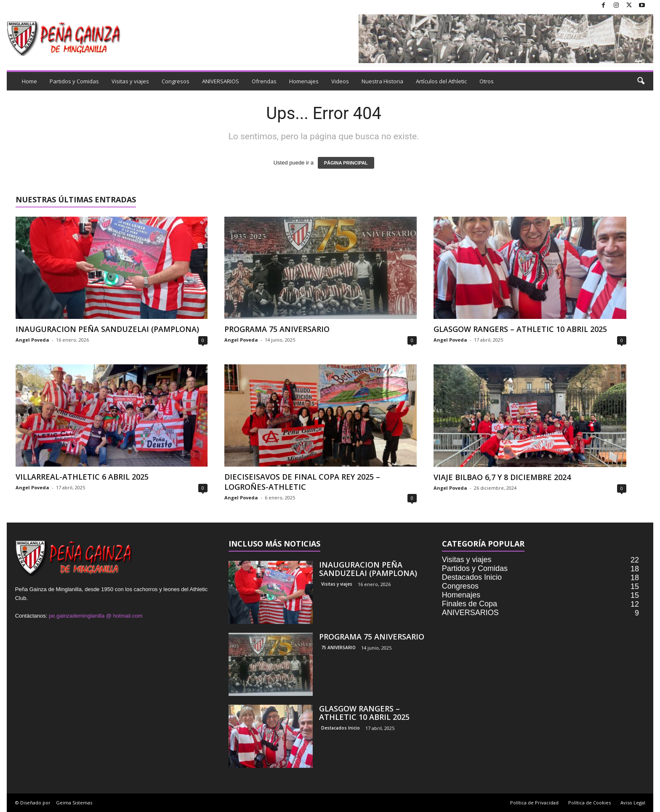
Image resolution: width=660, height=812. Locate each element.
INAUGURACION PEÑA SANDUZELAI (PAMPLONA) (107, 329)
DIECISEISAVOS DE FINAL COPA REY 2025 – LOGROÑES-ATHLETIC (302, 482)
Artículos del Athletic (441, 81)
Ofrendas (264, 81)
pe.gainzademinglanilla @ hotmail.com (96, 616)
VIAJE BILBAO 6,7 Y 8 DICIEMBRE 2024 (502, 477)
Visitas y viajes (130, 81)
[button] (641, 81)
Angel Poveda (32, 340)
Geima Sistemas (74, 803)
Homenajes (304, 81)
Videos (340, 81)
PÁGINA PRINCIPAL (346, 163)
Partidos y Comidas (74, 81)
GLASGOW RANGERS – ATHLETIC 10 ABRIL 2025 (520, 329)
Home (29, 81)
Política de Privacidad (534, 803)
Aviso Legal (633, 803)
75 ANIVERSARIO (338, 647)
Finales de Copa (470, 604)
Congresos (176, 81)
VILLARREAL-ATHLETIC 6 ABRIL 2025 (82, 477)
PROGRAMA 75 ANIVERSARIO (277, 329)
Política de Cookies (589, 803)
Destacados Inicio (341, 728)
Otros (487, 81)
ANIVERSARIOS (221, 81)
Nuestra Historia (382, 81)
